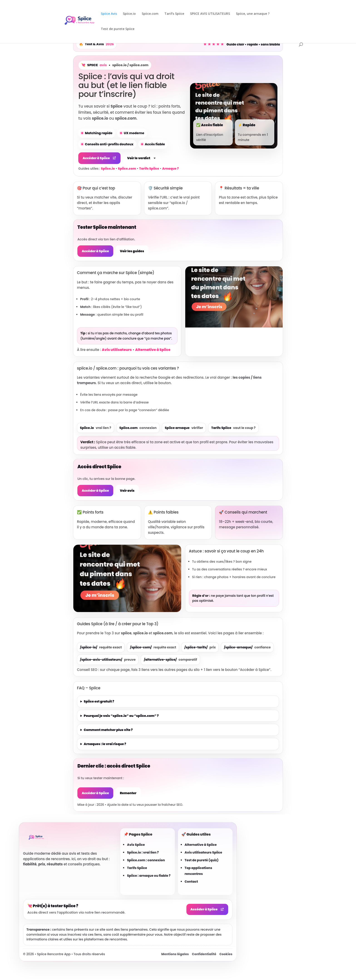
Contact (191, 882)
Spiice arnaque (184, 428)
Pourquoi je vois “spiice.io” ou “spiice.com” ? (121, 716)
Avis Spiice (136, 845)
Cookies (226, 954)
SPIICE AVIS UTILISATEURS (210, 14)
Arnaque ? (170, 169)
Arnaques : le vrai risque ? (105, 744)
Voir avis (127, 491)
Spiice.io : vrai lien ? (143, 852)
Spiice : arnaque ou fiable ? (149, 876)
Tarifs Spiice (174, 14)
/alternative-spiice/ (170, 660)
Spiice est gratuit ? (99, 701)
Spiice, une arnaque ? (253, 14)
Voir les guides (132, 251)
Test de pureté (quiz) (201, 860)
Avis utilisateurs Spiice (203, 852)
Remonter (128, 793)
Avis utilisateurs (117, 350)
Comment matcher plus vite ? (108, 730)
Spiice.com (150, 14)
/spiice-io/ (101, 647)
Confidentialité (204, 954)
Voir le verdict (142, 158)
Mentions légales (175, 954)
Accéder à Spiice (99, 158)
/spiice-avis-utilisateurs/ (108, 660)
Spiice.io (129, 14)
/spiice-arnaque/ (247, 647)
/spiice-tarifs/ (200, 647)
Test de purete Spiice (118, 29)
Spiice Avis (109, 14)
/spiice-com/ (153, 647)
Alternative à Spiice (153, 350)
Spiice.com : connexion (146, 860)
